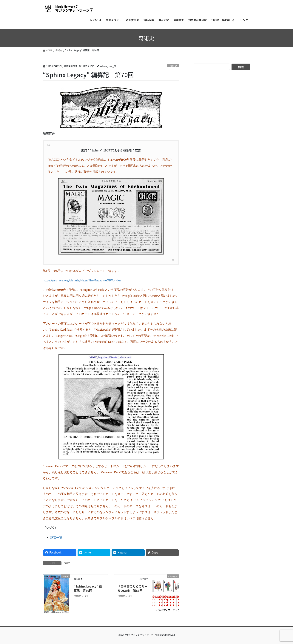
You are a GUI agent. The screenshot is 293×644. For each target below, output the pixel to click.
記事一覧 (56, 537)
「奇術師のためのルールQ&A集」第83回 (132, 588)
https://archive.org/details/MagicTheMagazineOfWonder (82, 280)
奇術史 (173, 66)
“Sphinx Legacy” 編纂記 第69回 (88, 588)
